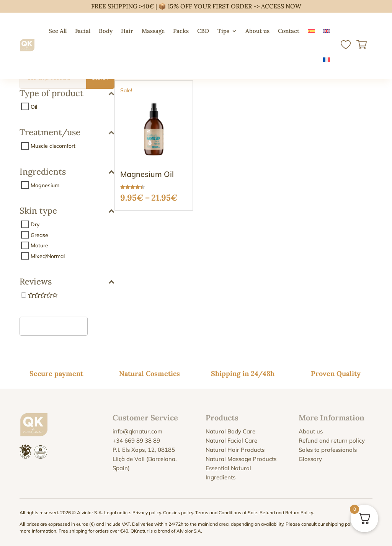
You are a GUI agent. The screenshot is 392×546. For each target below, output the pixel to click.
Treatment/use (67, 133)
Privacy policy (147, 512)
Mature (39, 245)
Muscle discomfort (53, 146)
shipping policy (341, 524)
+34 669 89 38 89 (136, 441)
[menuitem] (311, 31)
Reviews (67, 282)
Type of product (67, 94)
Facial (83, 31)
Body (106, 31)
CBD (203, 31)
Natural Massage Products (241, 459)
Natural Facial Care (231, 441)
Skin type (67, 211)
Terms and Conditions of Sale (226, 512)
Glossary (310, 459)
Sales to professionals (328, 450)
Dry (35, 224)
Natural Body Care (230, 431)
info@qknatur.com (137, 431)
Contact (289, 31)
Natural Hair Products (235, 450)
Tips (223, 31)
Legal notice (117, 512)
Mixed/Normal (48, 256)
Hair (127, 31)
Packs (181, 31)
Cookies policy (178, 512)
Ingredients (67, 172)
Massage (153, 31)
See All (58, 31)
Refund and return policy (332, 441)
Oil (34, 106)
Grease (39, 235)
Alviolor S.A (189, 531)
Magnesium (45, 185)
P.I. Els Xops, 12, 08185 (144, 450)
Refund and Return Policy (286, 512)
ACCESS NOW (281, 6)
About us (257, 31)
